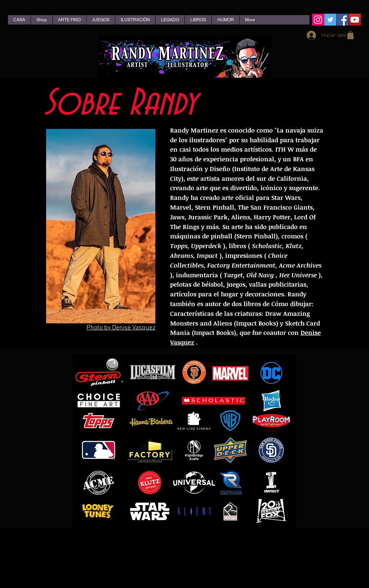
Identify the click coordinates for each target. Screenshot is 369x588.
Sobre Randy (120, 104)
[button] (350, 35)
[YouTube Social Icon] (355, 20)
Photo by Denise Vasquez (121, 328)
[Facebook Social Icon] (343, 20)
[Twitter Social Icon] (330, 20)
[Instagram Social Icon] (318, 20)
